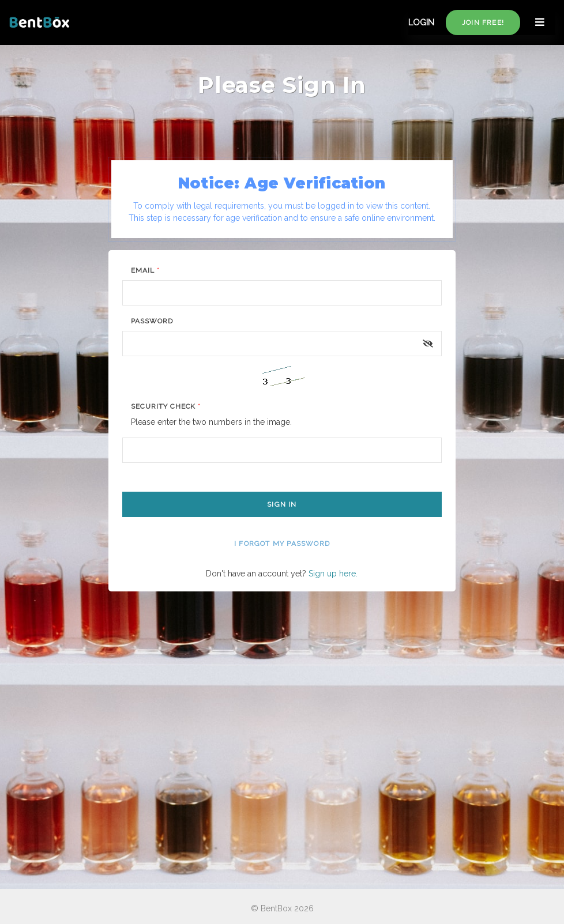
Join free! (483, 22)
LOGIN (421, 22)
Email (145, 270)
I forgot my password (282, 544)
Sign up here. (333, 574)
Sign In (282, 504)
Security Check (166, 406)
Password (152, 321)
